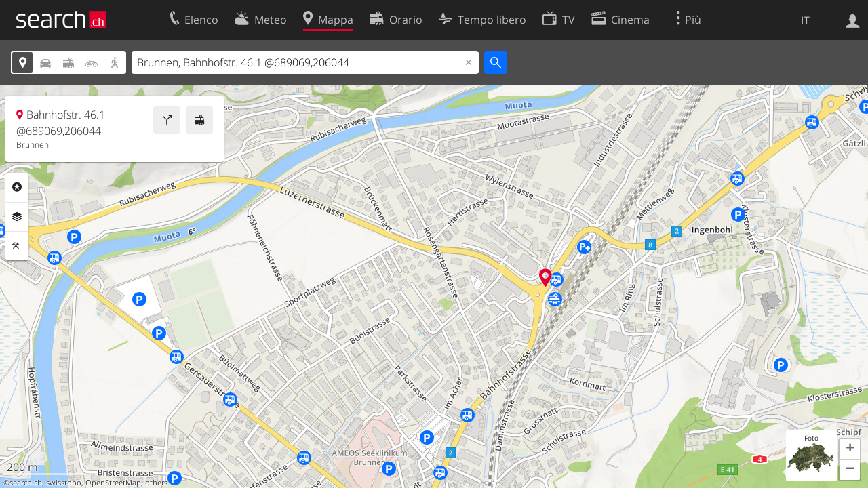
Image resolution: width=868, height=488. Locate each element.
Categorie (17, 187)
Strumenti (17, 246)
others (156, 483)
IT (805, 20)
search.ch (26, 483)
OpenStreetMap (113, 483)
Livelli (17, 217)
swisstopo (64, 483)
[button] (850, 449)
